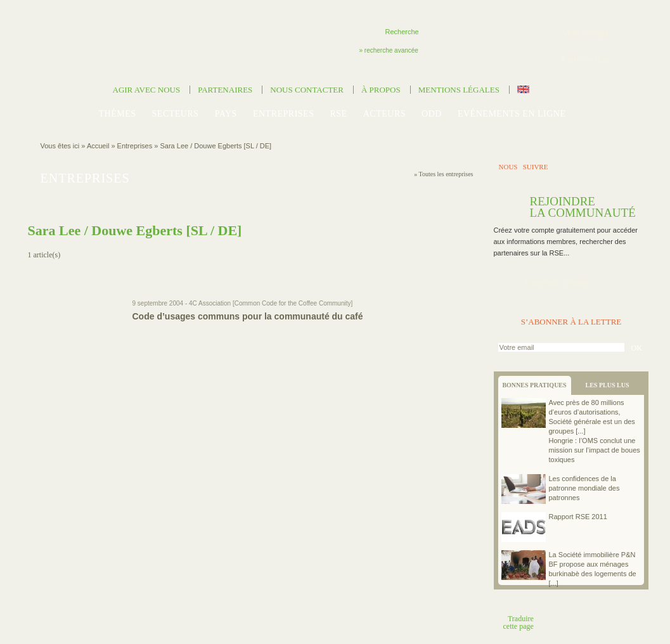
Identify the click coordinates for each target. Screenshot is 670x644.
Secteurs (176, 114)
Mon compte (586, 33)
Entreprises (284, 114)
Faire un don (586, 59)
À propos (381, 90)
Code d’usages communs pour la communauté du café (248, 316)
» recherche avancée (389, 50)
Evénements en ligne (512, 114)
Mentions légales (459, 90)
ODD (432, 114)
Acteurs (384, 114)
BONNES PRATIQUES (534, 385)
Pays (226, 114)
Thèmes (117, 114)
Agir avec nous (147, 90)
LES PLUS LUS (608, 385)
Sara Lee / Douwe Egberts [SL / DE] (216, 146)
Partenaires (225, 90)
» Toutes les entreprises (443, 174)
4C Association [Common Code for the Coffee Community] (271, 303)
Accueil (98, 146)
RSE (339, 114)
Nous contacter (307, 90)
